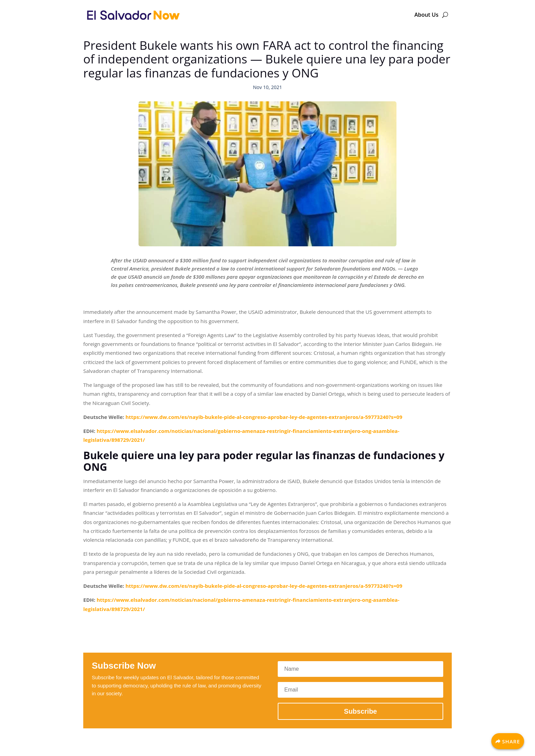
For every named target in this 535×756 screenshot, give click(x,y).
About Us (426, 15)
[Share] (508, 741)
